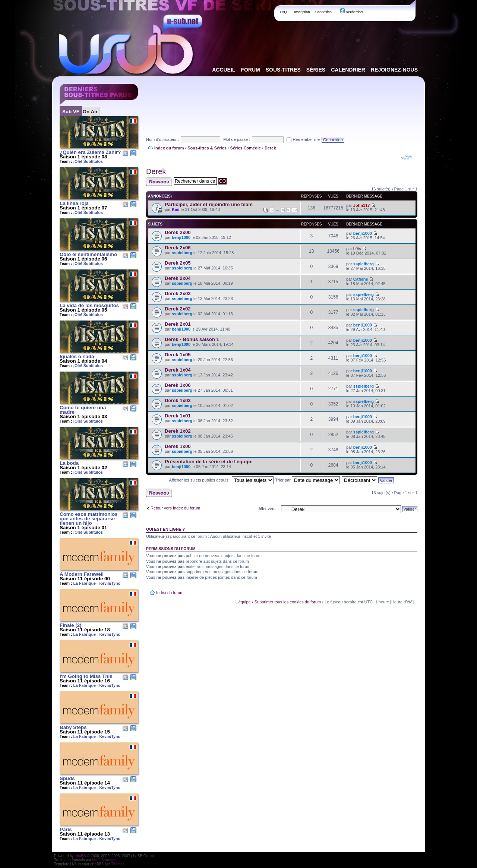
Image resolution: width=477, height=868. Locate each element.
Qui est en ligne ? (165, 529)
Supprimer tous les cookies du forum (288, 602)
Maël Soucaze (104, 860)
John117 (362, 205)
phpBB (80, 856)
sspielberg (182, 253)
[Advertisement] (282, 100)
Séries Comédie (246, 148)
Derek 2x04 (178, 278)
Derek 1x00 (178, 446)
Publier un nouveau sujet (159, 182)
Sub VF (71, 112)
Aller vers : (268, 509)
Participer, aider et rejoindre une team (209, 204)
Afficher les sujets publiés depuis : (221, 480)
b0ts (357, 249)
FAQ (283, 12)
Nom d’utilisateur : (162, 139)
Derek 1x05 (178, 355)
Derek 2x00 (178, 232)
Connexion (323, 12)
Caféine (361, 279)
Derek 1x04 (178, 370)
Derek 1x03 (178, 400)
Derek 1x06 (178, 385)
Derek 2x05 (178, 263)
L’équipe (243, 602)
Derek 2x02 (178, 309)
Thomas (118, 864)
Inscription (302, 12)
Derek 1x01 (178, 416)
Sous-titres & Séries (207, 148)
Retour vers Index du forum (175, 508)
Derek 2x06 (178, 248)
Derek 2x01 (178, 324)
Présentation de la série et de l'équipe (209, 462)
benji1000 (181, 237)
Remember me (303, 139)
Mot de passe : (237, 139)
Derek (270, 148)
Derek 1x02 (178, 431)
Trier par (308, 480)
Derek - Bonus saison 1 (192, 339)
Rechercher (352, 12)
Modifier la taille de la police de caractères (406, 157)
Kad (176, 209)
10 (295, 210)
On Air (90, 112)
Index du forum (169, 148)
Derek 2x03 (178, 293)
